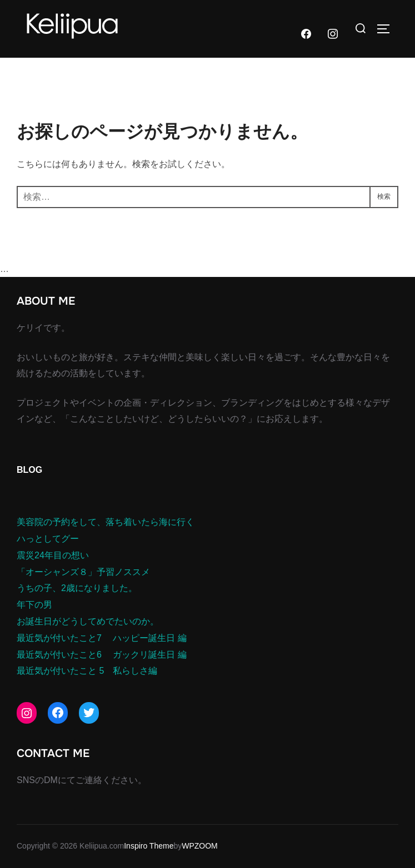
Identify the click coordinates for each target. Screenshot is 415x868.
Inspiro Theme (149, 846)
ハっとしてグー (48, 539)
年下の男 (34, 605)
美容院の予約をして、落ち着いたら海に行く (106, 522)
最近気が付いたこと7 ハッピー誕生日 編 (102, 638)
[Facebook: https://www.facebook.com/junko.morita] (58, 713)
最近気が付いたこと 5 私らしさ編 (87, 671)
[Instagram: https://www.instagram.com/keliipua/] (27, 713)
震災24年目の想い (53, 555)
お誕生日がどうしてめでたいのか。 (88, 621)
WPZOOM (200, 846)
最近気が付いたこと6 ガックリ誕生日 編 (102, 655)
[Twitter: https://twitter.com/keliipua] (89, 713)
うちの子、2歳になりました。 (77, 588)
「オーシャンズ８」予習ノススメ (83, 572)
